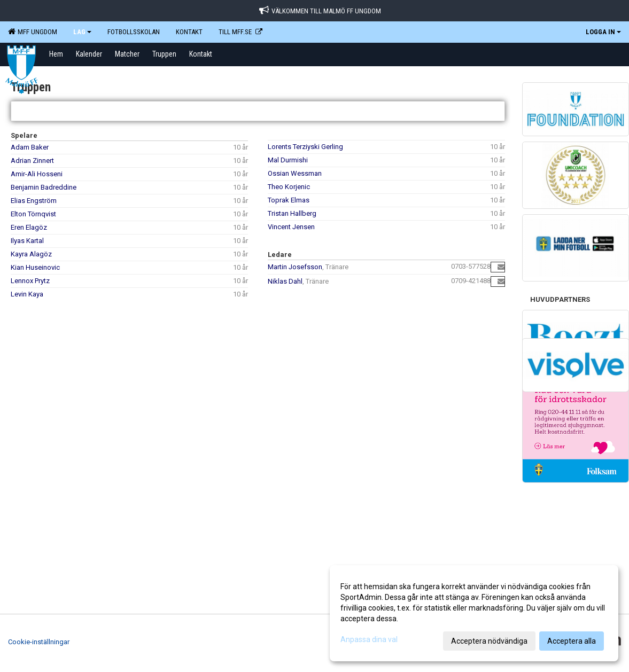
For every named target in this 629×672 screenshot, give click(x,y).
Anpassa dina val (369, 639)
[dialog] (474, 613)
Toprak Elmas (289, 200)
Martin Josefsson (295, 267)
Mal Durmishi (288, 160)
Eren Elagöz (29, 227)
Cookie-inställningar (39, 642)
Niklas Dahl (285, 281)
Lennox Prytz (30, 281)
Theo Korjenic (289, 187)
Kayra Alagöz (31, 254)
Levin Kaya (27, 294)
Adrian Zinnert (32, 161)
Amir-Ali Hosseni (37, 174)
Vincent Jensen (291, 227)
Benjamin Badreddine (44, 187)
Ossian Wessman (295, 173)
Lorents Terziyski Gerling (305, 147)
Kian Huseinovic (35, 267)
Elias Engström (34, 201)
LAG (82, 32)
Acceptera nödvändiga (489, 641)
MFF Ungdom (33, 32)
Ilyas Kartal (27, 241)
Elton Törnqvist (33, 214)
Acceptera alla (572, 641)
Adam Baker (30, 147)
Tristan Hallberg (292, 213)
